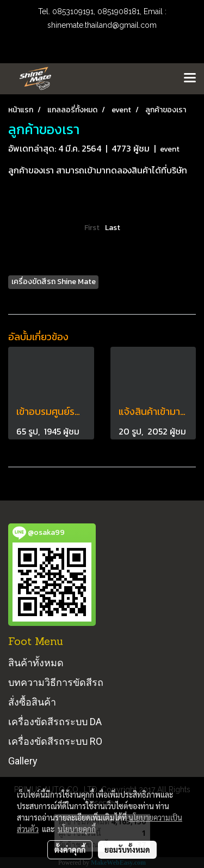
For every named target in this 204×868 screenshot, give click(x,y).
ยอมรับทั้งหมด (127, 849)
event (170, 149)
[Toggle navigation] (190, 79)
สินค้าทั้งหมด (36, 663)
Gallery (23, 761)
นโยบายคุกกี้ (77, 829)
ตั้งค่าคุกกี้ (70, 849)
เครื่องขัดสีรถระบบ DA (55, 722)
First (92, 228)
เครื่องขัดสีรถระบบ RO (55, 741)
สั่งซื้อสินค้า (32, 702)
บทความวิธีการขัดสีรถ (56, 682)
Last (113, 228)
